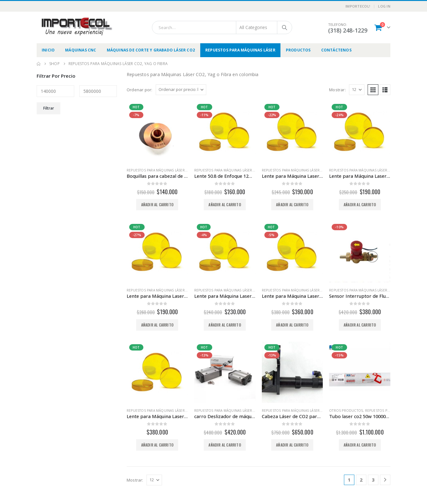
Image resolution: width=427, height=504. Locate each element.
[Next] (385, 480)
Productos (298, 50)
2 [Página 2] (361, 480)
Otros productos (346, 411)
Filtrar (49, 108)
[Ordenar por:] (181, 90)
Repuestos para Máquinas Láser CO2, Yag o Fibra (171, 170)
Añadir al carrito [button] (157, 204)
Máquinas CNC (81, 50)
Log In (384, 6)
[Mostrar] (357, 90)
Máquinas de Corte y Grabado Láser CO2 (151, 50)
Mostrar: (337, 90)
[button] (373, 90)
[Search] (285, 27)
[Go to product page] (157, 132)
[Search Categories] (257, 27)
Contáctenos (336, 50)
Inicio (48, 50)
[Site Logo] (76, 27)
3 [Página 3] (373, 480)
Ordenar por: (139, 90)
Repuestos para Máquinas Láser (240, 50)
